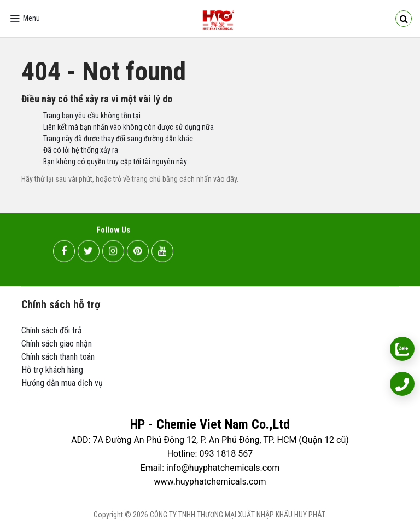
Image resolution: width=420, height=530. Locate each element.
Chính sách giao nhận (57, 344)
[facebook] (64, 252)
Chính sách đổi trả (52, 330)
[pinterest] (138, 252)
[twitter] (89, 252)
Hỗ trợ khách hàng (52, 370)
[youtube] (162, 252)
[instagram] (113, 252)
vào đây (225, 179)
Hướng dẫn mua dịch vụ (62, 383)
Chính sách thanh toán (58, 357)
